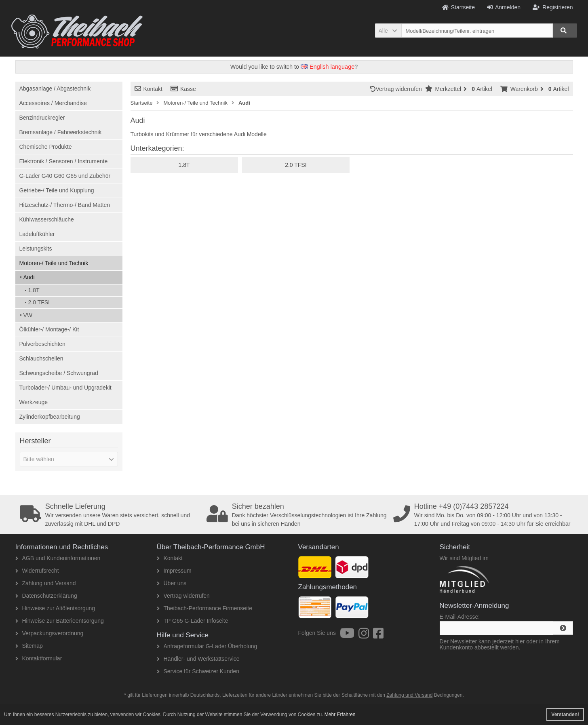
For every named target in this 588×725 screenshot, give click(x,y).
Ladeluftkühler (37, 234)
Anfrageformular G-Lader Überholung (207, 646)
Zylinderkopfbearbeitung (50, 417)
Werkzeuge (34, 402)
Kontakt (149, 89)
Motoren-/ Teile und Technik (54, 263)
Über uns (172, 583)
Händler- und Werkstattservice (198, 659)
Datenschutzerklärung (46, 596)
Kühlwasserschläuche (47, 219)
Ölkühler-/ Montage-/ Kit (49, 329)
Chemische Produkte (46, 147)
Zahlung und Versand (46, 583)
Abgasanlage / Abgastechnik (55, 89)
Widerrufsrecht (37, 571)
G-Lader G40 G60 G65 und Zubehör (65, 176)
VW (28, 315)
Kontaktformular (39, 658)
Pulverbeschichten (42, 344)
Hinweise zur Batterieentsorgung (60, 621)
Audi (29, 277)
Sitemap (29, 646)
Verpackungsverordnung (50, 633)
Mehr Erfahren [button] (340, 714)
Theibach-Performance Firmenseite (204, 608)
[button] (388, 31)
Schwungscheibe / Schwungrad (59, 373)
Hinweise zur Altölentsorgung (55, 608)
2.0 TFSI (39, 302)
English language (328, 67)
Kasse (183, 89)
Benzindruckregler (42, 118)
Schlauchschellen (41, 358)
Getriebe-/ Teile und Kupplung (57, 190)
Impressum (174, 571)
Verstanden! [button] (565, 714)
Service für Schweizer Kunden (198, 671)
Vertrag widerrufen (397, 89)
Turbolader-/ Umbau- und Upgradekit (65, 388)
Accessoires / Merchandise (53, 103)
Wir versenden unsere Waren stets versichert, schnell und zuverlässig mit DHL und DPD (110, 515)
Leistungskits (36, 249)
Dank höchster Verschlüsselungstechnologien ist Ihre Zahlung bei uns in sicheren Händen (297, 515)
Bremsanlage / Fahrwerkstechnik (61, 132)
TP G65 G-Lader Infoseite (193, 621)
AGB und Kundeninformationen (58, 558)
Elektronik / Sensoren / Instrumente (64, 161)
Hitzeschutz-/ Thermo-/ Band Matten (65, 205)
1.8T (34, 290)
